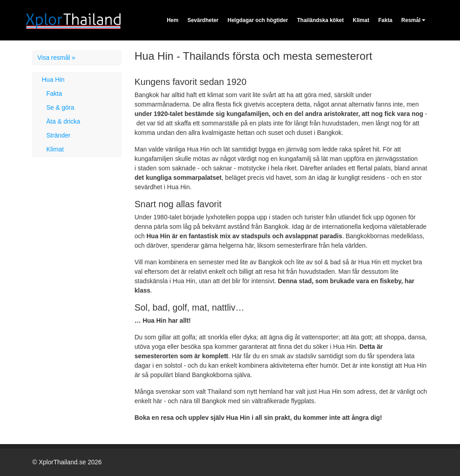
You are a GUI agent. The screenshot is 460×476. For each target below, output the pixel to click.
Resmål (411, 20)
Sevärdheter (203, 20)
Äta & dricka (63, 121)
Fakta (385, 20)
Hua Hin (53, 80)
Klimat (361, 20)
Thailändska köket (320, 20)
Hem (172, 20)
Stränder (58, 135)
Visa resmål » (56, 58)
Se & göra (60, 107)
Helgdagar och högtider (258, 20)
